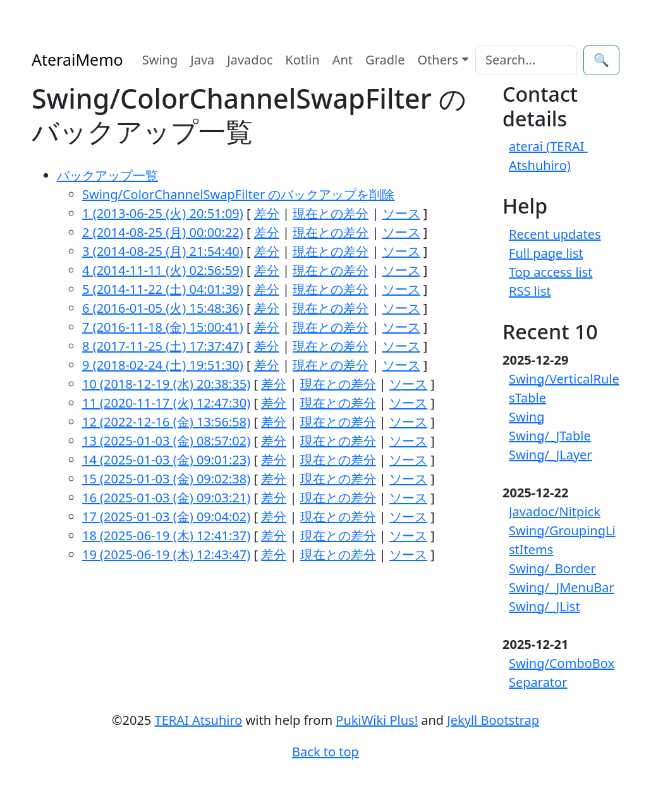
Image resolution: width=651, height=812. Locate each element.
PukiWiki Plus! (377, 720)
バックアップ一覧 (107, 175)
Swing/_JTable (550, 436)
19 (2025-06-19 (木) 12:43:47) (166, 554)
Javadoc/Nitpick (555, 512)
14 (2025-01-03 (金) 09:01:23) (166, 460)
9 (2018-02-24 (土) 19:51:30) (163, 365)
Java (202, 60)
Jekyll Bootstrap (493, 720)
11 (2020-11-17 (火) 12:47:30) (166, 403)
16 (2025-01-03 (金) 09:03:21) (166, 498)
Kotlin (302, 60)
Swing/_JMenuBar (562, 587)
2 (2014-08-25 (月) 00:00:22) (163, 232)
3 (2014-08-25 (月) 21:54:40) (163, 251)
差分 (267, 213)
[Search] (526, 60)
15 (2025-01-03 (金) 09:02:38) (166, 479)
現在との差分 (331, 213)
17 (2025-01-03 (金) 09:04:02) (166, 517)
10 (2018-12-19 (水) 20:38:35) (166, 384)
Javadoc (250, 60)
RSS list (530, 291)
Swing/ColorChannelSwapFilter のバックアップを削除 (238, 194)
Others (438, 60)
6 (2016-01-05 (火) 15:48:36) (163, 308)
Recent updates (555, 234)
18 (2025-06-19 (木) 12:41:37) (166, 536)
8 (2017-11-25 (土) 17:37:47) (163, 346)
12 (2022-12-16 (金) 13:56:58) (166, 422)
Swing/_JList (545, 606)
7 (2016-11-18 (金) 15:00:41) (163, 327)
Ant (343, 60)
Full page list (546, 253)
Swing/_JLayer (551, 455)
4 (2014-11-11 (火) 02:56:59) (163, 270)
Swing (160, 60)
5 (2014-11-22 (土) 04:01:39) (163, 289)
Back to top (325, 752)
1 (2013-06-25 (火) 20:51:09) (163, 213)
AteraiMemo (77, 59)
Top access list (551, 272)
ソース (401, 213)
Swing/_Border (552, 568)
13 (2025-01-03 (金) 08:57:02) (166, 441)
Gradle (385, 60)
